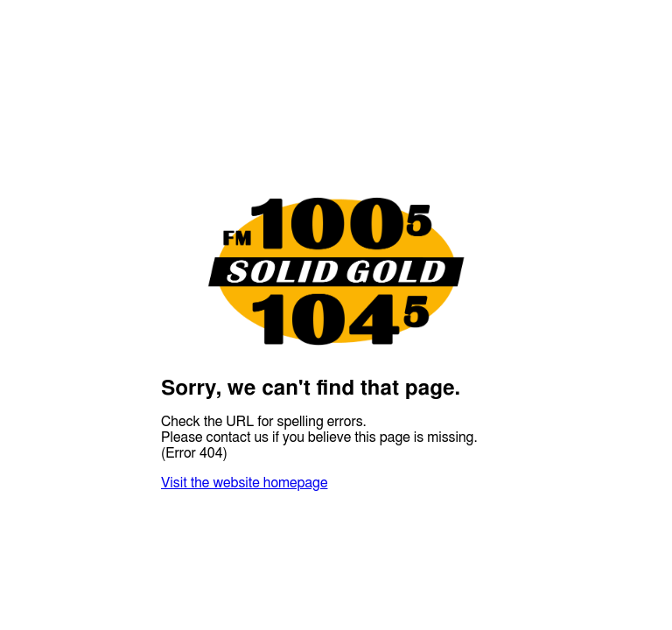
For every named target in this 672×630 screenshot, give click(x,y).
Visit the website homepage (244, 483)
